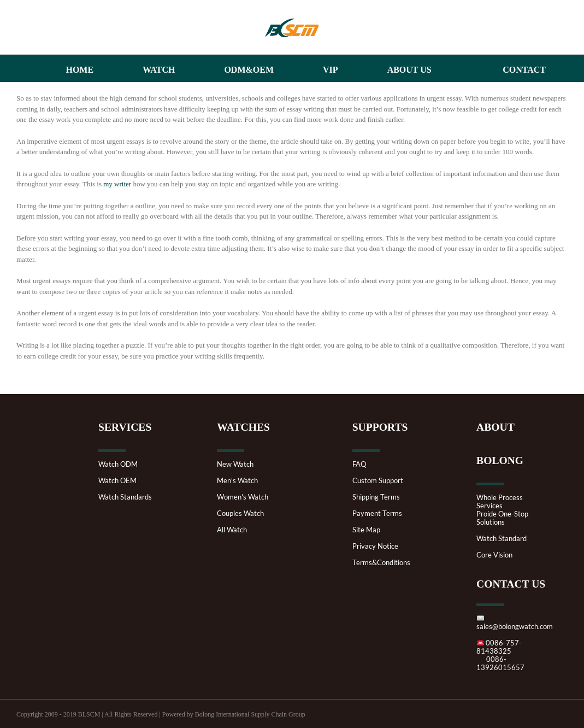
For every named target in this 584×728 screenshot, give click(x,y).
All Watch (232, 530)
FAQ (359, 464)
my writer (117, 184)
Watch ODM (118, 464)
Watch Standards (125, 497)
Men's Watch (237, 481)
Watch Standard (502, 539)
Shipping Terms (376, 497)
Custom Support (378, 481)
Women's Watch (243, 497)
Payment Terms (377, 513)
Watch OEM (117, 481)
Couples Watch (240, 513)
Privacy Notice (375, 546)
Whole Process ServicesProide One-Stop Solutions (502, 510)
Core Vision (494, 555)
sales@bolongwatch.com (515, 623)
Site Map (366, 530)
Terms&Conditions (381, 563)
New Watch (235, 464)
